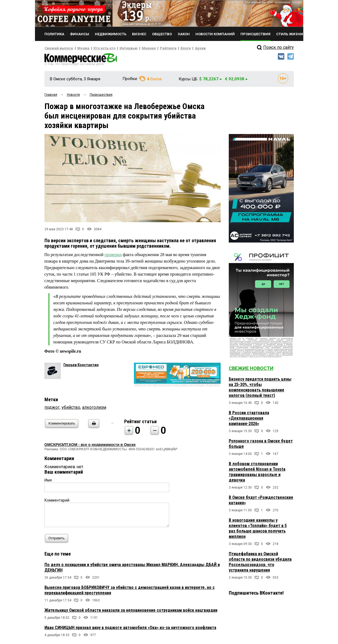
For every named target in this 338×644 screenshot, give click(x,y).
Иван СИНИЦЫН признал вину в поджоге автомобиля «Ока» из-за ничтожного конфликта (130, 629)
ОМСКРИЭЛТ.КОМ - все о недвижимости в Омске (90, 446)
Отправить (58, 540)
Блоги (168, 48)
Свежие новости (251, 370)
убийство (71, 409)
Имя (48, 482)
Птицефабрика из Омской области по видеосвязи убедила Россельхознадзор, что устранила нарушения (260, 564)
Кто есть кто (97, 48)
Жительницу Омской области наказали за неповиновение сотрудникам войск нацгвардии (131, 612)
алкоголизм (94, 409)
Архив (181, 48)
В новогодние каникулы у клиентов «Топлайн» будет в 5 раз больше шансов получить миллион (258, 530)
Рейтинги (153, 48)
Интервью (118, 48)
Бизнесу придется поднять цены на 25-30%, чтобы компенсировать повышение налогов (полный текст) (260, 389)
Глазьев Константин (81, 366)
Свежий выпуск (57, 48)
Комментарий (57, 502)
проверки (113, 256)
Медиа (78, 48)
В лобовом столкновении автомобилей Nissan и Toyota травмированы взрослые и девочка (257, 474)
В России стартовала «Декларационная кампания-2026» (249, 420)
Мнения (135, 48)
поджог (52, 409)
